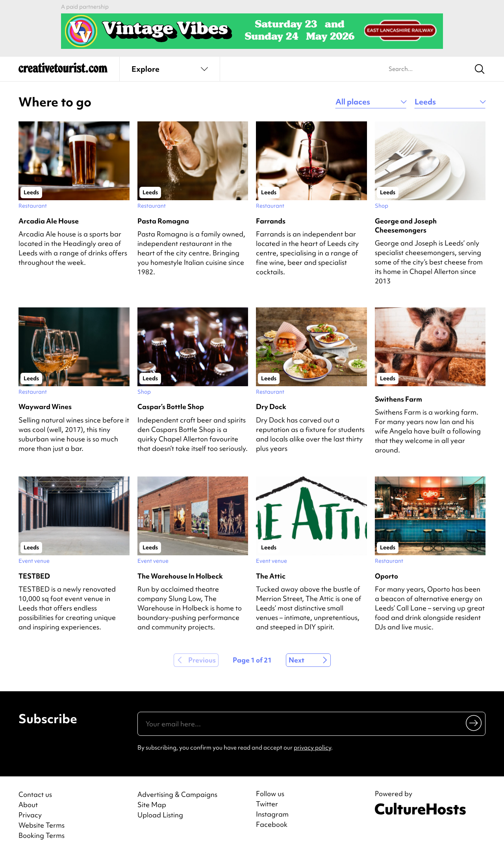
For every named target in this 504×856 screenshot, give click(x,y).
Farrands (271, 221)
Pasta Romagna (163, 221)
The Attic (271, 576)
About (28, 805)
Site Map (152, 805)
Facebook (272, 824)
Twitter (267, 804)
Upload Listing (160, 815)
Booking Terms (42, 835)
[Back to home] (63, 71)
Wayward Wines (45, 407)
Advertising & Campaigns (177, 794)
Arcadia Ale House (49, 221)
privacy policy (312, 748)
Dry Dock (271, 407)
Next (296, 660)
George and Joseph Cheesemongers (406, 225)
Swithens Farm (398, 399)
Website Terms (42, 825)
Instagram (272, 814)
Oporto (386, 576)
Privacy (30, 815)
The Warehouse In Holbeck (180, 576)
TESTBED (34, 576)
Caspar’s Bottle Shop (171, 407)
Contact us (35, 794)
